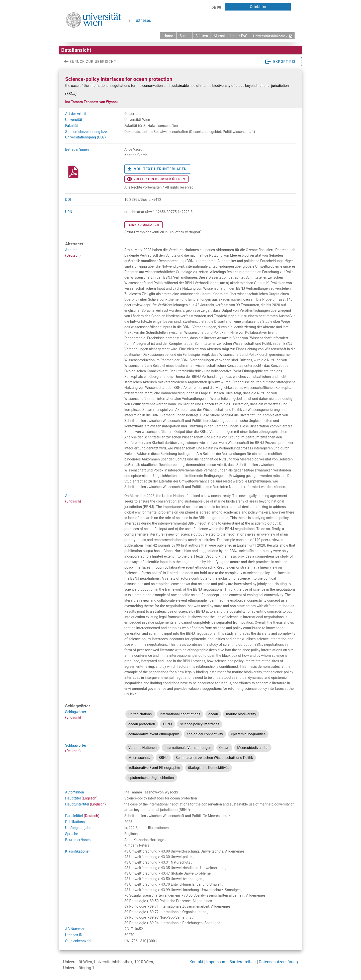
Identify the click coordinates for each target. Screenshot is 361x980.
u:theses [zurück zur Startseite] (143, 20)
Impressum (216, 962)
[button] (216, 8)
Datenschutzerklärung (278, 962)
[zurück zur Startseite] (168, 36)
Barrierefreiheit (243, 962)
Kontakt (196, 962)
